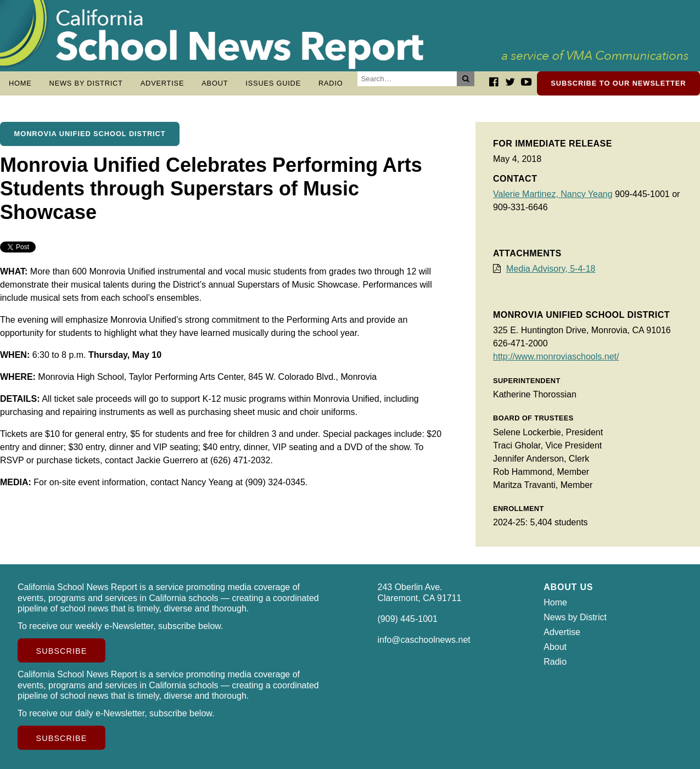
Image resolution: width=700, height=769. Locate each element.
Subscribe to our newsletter (618, 83)
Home (20, 83)
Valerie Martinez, (527, 194)
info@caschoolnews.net (424, 640)
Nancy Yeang (586, 194)
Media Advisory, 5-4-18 (551, 269)
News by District (86, 83)
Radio (331, 83)
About (215, 83)
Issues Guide (273, 83)
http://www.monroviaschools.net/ (556, 357)
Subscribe (62, 651)
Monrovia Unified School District (90, 134)
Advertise (163, 83)
